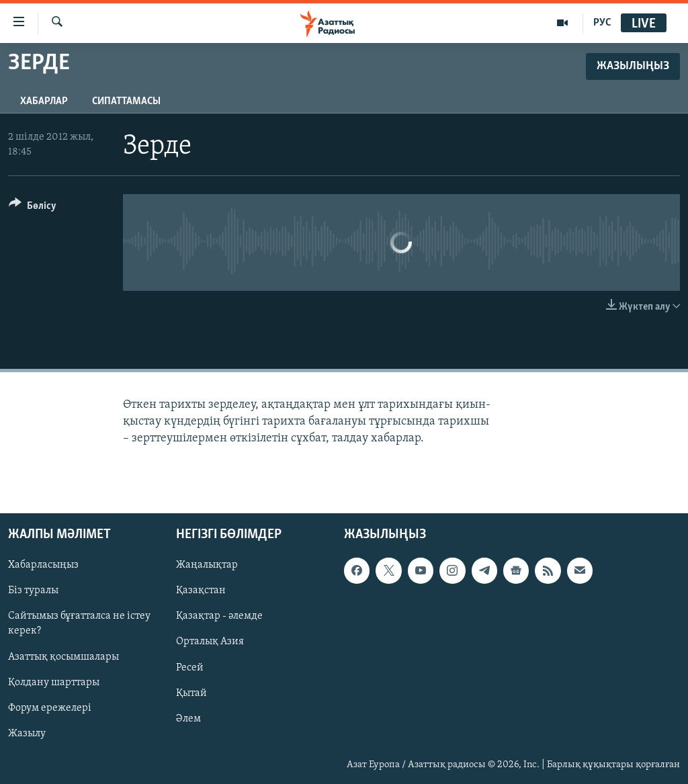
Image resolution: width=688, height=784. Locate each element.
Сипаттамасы (126, 101)
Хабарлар (44, 101)
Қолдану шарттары (54, 682)
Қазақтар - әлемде (219, 616)
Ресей (190, 667)
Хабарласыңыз (43, 565)
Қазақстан (201, 591)
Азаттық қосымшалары (63, 656)
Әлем (188, 718)
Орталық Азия (210, 642)
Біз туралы (33, 591)
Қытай (191, 693)
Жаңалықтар (207, 565)
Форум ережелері (50, 707)
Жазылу (27, 733)
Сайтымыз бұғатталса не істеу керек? (79, 623)
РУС (602, 23)
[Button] (33, 208)
